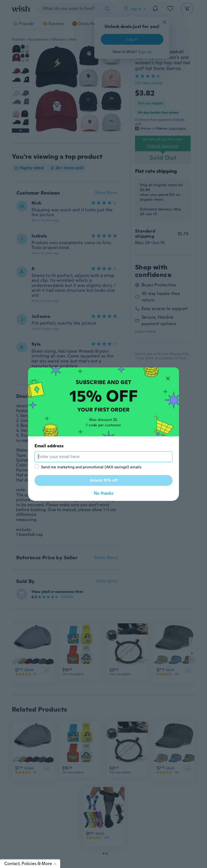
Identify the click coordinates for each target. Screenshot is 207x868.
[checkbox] (37, 466)
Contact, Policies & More (32, 864)
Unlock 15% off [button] (104, 480)
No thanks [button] (103, 493)
